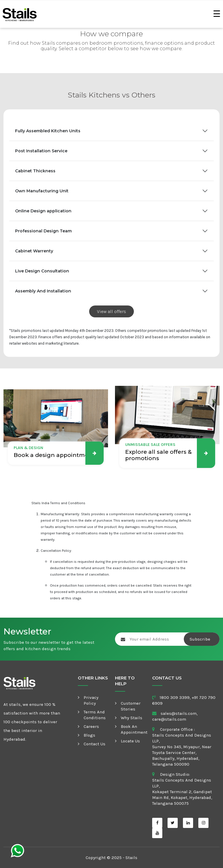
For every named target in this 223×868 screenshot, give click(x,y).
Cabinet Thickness (35, 171)
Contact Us (95, 744)
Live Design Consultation (42, 271)
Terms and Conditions (95, 715)
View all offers (111, 311)
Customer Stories (131, 706)
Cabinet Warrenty (34, 251)
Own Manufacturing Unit (42, 191)
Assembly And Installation (43, 291)
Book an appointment (134, 729)
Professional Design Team (43, 231)
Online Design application (43, 211)
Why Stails (132, 718)
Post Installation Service (41, 151)
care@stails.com (169, 719)
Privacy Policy (91, 700)
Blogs (89, 735)
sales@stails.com (179, 713)
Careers (91, 726)
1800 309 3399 (175, 697)
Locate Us (130, 741)
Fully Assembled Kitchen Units (48, 131)
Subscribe (200, 639)
